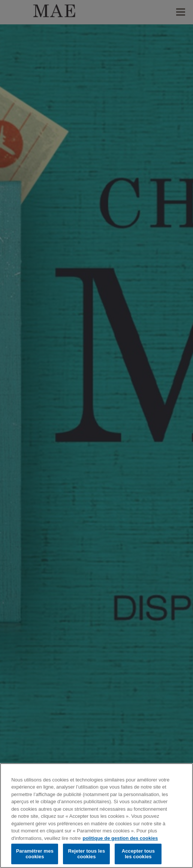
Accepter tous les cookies (138, 854)
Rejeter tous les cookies (86, 854)
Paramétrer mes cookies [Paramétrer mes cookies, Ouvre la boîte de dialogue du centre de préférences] (35, 854)
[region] (96, 816)
